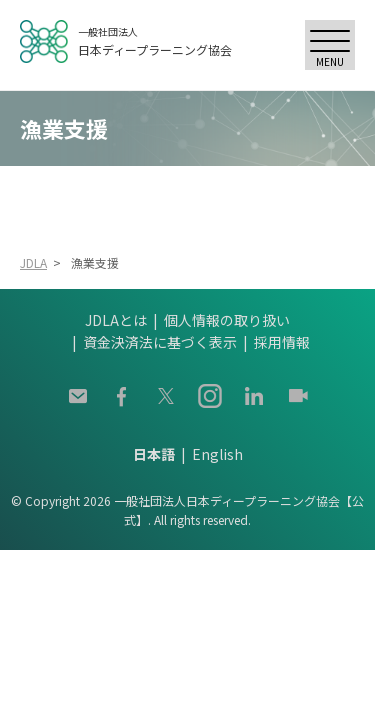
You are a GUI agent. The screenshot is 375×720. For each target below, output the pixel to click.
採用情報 (282, 342)
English (217, 454)
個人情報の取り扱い (227, 320)
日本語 (154, 454)
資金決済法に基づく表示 (160, 342)
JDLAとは (116, 320)
